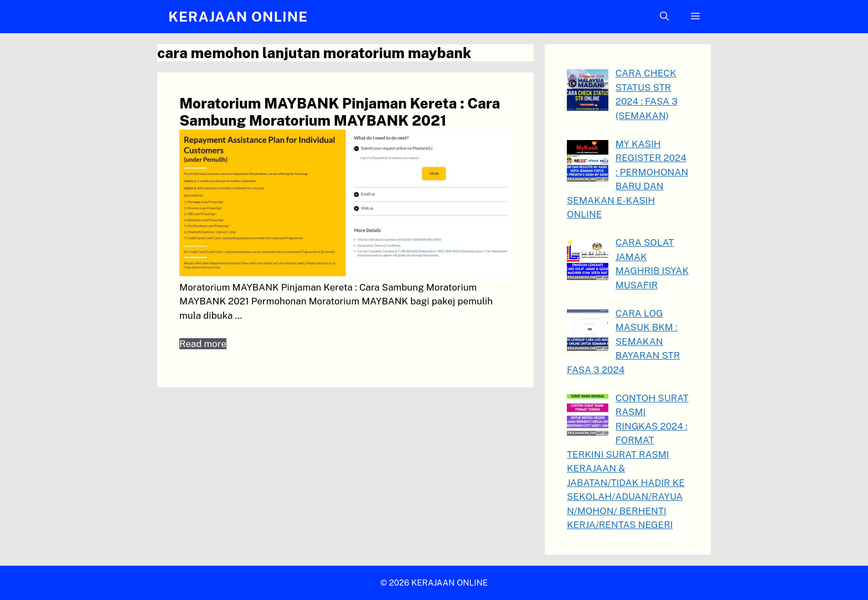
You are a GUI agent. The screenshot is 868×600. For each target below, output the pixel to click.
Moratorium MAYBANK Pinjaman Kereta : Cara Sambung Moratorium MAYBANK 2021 (340, 112)
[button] (664, 17)
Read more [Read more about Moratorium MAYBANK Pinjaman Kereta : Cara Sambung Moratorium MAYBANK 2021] (203, 344)
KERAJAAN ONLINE (238, 17)
